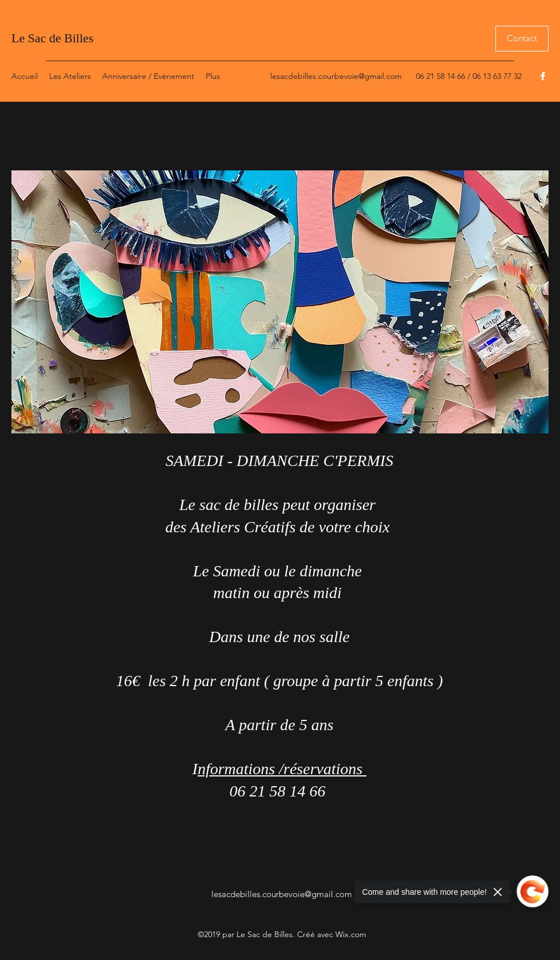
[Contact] (522, 39)
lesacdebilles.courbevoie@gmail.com (336, 76)
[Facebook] (543, 76)
